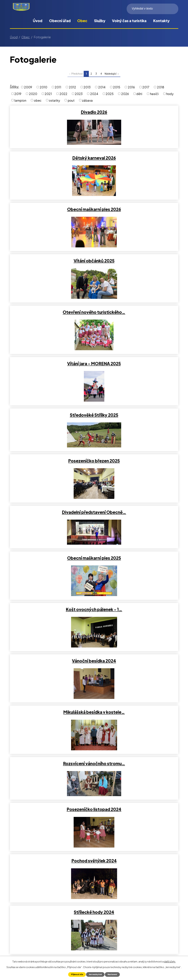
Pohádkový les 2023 (137, 729)
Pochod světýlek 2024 (137, 472)
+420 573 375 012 (29, 936)
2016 (131, 87)
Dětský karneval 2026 (137, 112)
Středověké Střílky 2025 (51, 266)
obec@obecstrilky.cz (31, 944)
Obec (82, 21)
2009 (28, 87)
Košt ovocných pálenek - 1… (51, 369)
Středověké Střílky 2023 (137, 832)
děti (139, 94)
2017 (146, 87)
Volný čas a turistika (129, 21)
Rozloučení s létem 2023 (51, 780)
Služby (100, 21)
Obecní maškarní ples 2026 (51, 163)
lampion (20, 100)
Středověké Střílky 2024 (137, 575)
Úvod (38, 21)
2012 (72, 87)
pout (71, 100)
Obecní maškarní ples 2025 (137, 318)
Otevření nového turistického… (51, 215)
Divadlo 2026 (51, 112)
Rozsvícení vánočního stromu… (137, 421)
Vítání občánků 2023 (51, 832)
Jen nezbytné (95, 974)
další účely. (170, 961)
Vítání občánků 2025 (137, 163)
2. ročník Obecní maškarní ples (51, 678)
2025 (110, 94)
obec (38, 100)
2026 (125, 94)
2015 (117, 87)
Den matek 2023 (137, 780)
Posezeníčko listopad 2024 (51, 472)
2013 (87, 87)
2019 (18, 94)
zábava (87, 100)
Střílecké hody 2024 (51, 523)
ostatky (54, 100)
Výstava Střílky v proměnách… (51, 729)
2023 (79, 94)
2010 (43, 87)
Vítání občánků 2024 (51, 575)
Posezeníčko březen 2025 (137, 266)
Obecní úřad (60, 21)
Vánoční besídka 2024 (137, 369)
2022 (63, 94)
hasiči (154, 94)
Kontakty (161, 21)
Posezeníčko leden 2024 (137, 626)
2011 (58, 87)
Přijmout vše (75, 974)
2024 (94, 94)
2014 (102, 87)
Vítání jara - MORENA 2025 (137, 215)
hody (170, 94)
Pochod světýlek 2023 (137, 678)
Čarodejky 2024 (51, 626)
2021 (48, 94)
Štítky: (14, 87)
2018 (161, 87)
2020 (33, 94)
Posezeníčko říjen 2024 (137, 523)
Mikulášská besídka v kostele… (51, 421)
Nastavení (115, 974)
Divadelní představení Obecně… (51, 318)
